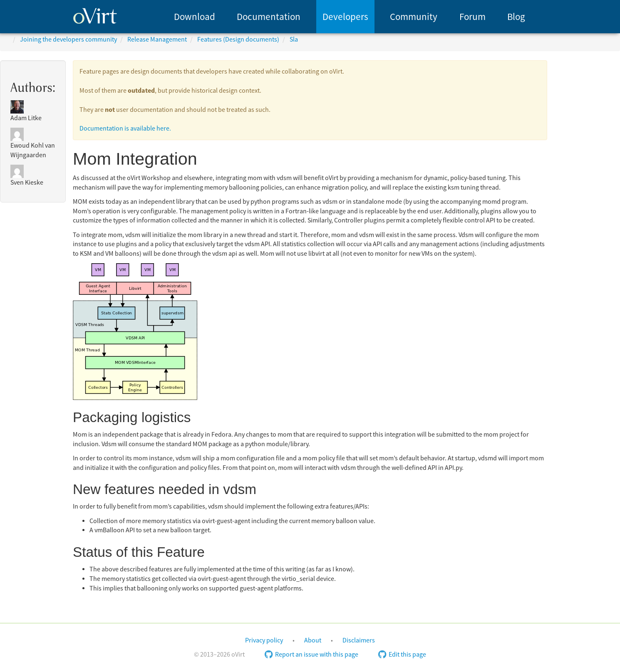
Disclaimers (359, 640)
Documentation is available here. (125, 128)
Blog (516, 17)
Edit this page (402, 655)
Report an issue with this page (311, 655)
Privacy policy (264, 640)
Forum (472, 17)
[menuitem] (195, 17)
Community (414, 17)
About (313, 640)
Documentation (269, 17)
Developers (345, 17)
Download (195, 17)
